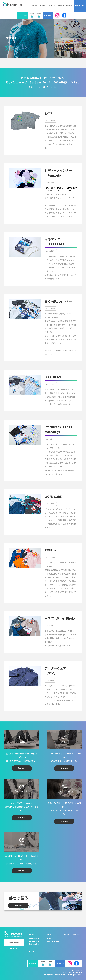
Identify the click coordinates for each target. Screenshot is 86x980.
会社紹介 (35, 6)
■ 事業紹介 (49, 935)
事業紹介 (43, 6)
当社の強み (50, 939)
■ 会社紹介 (31, 935)
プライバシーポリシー (14, 948)
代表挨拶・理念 (34, 939)
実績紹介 (52, 6)
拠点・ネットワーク (35, 944)
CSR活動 (61, 6)
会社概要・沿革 (34, 941)
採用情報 (69, 6)
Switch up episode (53, 941)
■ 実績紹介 (66, 935)
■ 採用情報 (31, 951)
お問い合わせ (80, 6)
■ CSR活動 (77, 935)
